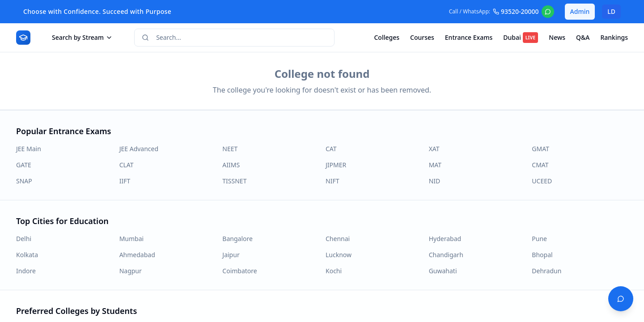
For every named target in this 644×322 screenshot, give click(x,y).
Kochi (334, 271)
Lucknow (339, 255)
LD (611, 11)
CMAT (540, 165)
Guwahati (443, 271)
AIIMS (231, 165)
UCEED (542, 181)
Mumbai (132, 239)
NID (435, 181)
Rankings (614, 37)
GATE (24, 165)
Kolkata (27, 255)
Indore (26, 271)
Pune (539, 239)
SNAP (24, 181)
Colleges (387, 37)
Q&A (583, 37)
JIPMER (336, 165)
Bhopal (542, 255)
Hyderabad (445, 239)
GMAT (540, 149)
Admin (580, 11)
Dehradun (547, 271)
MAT (435, 165)
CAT (331, 149)
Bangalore (237, 239)
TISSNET (234, 181)
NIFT (332, 181)
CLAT (127, 165)
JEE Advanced (139, 149)
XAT (434, 149)
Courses (422, 37)
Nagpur (131, 271)
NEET (230, 149)
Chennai (338, 239)
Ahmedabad (137, 255)
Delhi (24, 239)
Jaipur (231, 255)
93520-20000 (516, 11)
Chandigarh (446, 255)
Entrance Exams (469, 37)
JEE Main (29, 149)
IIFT (125, 181)
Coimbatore (239, 271)
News (557, 37)
